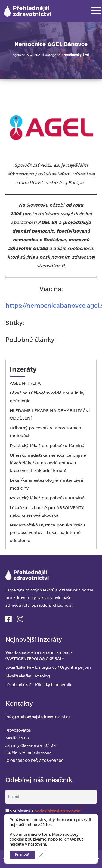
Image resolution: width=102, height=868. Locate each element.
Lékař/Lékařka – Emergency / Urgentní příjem (48, 668)
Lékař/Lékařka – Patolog (28, 676)
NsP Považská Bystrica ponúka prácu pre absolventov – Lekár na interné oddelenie (47, 533)
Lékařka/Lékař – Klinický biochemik (38, 685)
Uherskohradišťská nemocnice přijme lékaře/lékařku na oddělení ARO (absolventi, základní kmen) (48, 463)
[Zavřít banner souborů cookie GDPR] (41, 855)
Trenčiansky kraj (75, 55)
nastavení (37, 845)
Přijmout (22, 855)
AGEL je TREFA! (26, 384)
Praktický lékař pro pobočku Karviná (47, 446)
